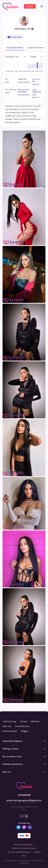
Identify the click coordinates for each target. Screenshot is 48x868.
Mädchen (35, 721)
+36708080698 (24, 795)
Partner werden (10, 731)
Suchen (24, 721)
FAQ (24, 856)
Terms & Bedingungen (23, 845)
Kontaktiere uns (22, 726)
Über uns (7, 726)
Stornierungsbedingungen (19, 852)
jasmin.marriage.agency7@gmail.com (24, 800)
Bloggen (25, 731)
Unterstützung (9, 721)
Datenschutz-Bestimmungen (24, 848)
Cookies (37, 852)
